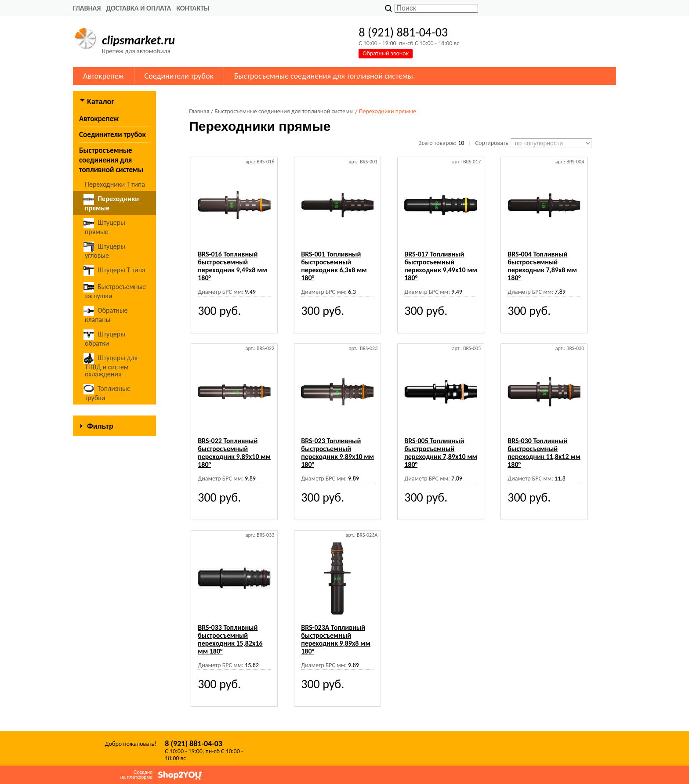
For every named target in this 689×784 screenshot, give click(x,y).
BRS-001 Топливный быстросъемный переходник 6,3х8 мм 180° (334, 266)
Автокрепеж (103, 76)
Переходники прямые (111, 203)
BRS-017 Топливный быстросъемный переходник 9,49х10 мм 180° (441, 266)
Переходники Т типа (115, 184)
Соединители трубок (179, 76)
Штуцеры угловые (105, 251)
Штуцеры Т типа (115, 271)
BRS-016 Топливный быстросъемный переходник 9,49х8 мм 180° (232, 266)
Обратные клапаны (106, 315)
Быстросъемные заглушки (115, 291)
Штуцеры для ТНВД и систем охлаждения (111, 366)
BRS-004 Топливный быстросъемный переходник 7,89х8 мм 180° (542, 266)
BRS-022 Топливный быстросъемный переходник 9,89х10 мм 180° (234, 453)
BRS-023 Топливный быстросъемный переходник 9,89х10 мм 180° (337, 453)
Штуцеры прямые (105, 227)
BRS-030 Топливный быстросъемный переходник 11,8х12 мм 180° (544, 453)
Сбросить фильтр (114, 531)
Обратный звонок (386, 53)
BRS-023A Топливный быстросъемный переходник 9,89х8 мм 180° (336, 639)
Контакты (193, 8)
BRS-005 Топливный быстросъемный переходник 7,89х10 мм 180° (441, 453)
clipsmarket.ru (138, 40)
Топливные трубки (108, 393)
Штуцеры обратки (105, 338)
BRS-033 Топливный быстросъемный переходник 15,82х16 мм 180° (230, 639)
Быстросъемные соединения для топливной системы (324, 76)
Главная (87, 8)
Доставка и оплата (138, 8)
